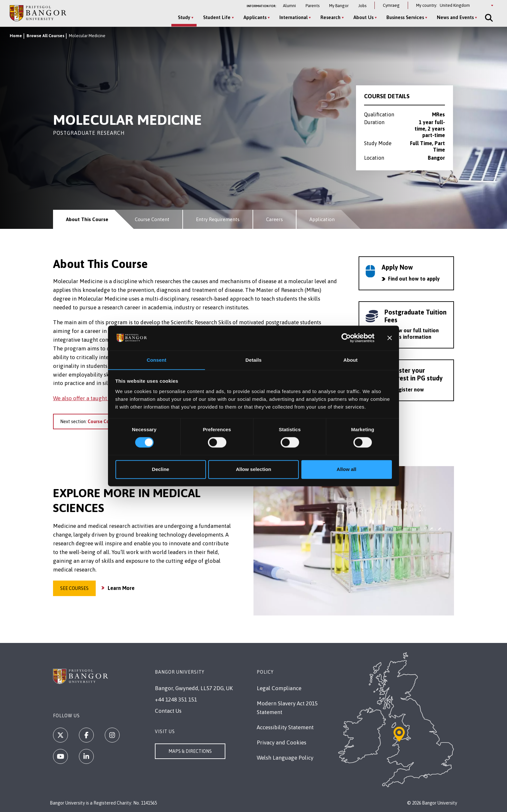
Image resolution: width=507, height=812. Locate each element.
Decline (161, 470)
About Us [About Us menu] (363, 17)
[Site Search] (488, 18)
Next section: (94, 422)
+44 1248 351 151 (176, 700)
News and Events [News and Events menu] (455, 17)
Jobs (362, 6)
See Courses (74, 588)
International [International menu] (293, 17)
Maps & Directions (190, 751)
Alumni (289, 6)
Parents (313, 6)
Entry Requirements (218, 219)
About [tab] (351, 360)
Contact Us (168, 711)
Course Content (152, 219)
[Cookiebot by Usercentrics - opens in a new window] (346, 338)
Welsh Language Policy (285, 758)
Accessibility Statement (285, 727)
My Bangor (339, 6)
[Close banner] (390, 338)
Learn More (121, 588)
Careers (275, 219)
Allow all (346, 470)
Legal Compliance (279, 688)
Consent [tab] (157, 360)
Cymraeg (391, 5)
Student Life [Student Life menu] (217, 17)
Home (16, 36)
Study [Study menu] (184, 17)
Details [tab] (253, 360)
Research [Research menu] (330, 17)
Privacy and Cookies (281, 743)
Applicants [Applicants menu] (255, 17)
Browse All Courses (45, 36)
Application (322, 219)
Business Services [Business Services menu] (405, 17)
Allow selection (253, 470)
